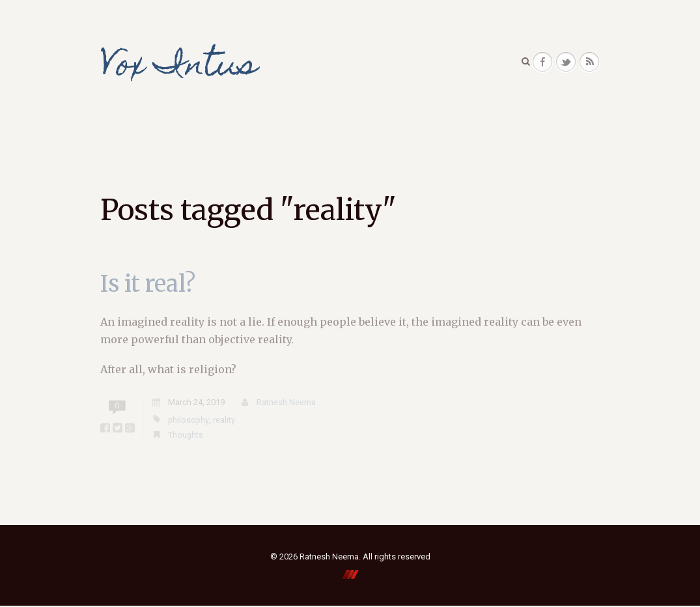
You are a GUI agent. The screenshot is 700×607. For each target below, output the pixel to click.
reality (225, 420)
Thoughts (186, 436)
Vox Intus (182, 67)
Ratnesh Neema (286, 403)
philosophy (189, 420)
